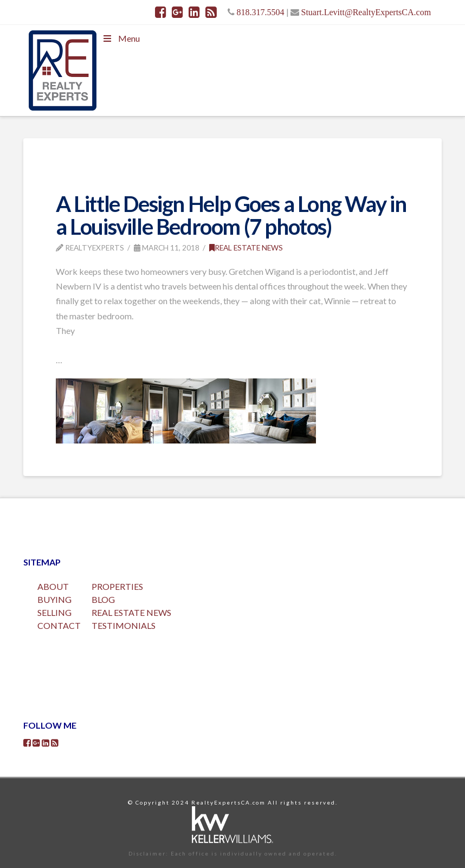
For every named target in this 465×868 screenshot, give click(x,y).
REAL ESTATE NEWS (131, 612)
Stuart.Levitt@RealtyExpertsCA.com (366, 12)
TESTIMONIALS (124, 625)
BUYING (54, 599)
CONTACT (59, 625)
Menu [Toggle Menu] (121, 38)
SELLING (54, 612)
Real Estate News (246, 247)
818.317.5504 (261, 12)
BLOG (103, 599)
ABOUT (53, 586)
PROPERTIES (117, 586)
